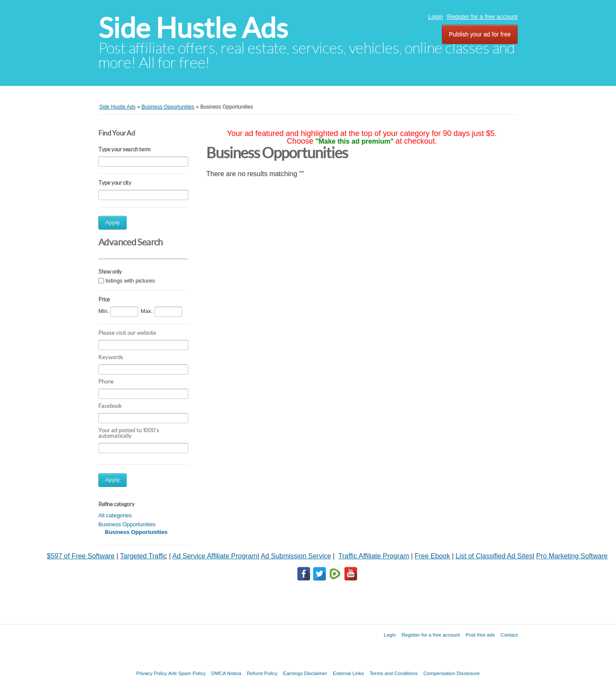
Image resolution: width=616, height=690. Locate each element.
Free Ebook (432, 556)
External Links (348, 673)
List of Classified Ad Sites (494, 556)
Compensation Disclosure (451, 673)
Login (435, 17)
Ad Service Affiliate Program (215, 556)
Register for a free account (482, 17)
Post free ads (480, 635)
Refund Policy (262, 673)
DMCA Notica (226, 673)
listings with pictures (130, 281)
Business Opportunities (127, 524)
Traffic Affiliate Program (374, 556)
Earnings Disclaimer (305, 673)
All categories (115, 515)
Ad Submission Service (296, 556)
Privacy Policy (151, 673)
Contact (509, 635)
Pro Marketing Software (572, 556)
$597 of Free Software (81, 556)
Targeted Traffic (144, 556)
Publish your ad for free (480, 34)
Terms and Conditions (394, 673)
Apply (113, 223)
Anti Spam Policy (187, 673)
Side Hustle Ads (193, 28)
